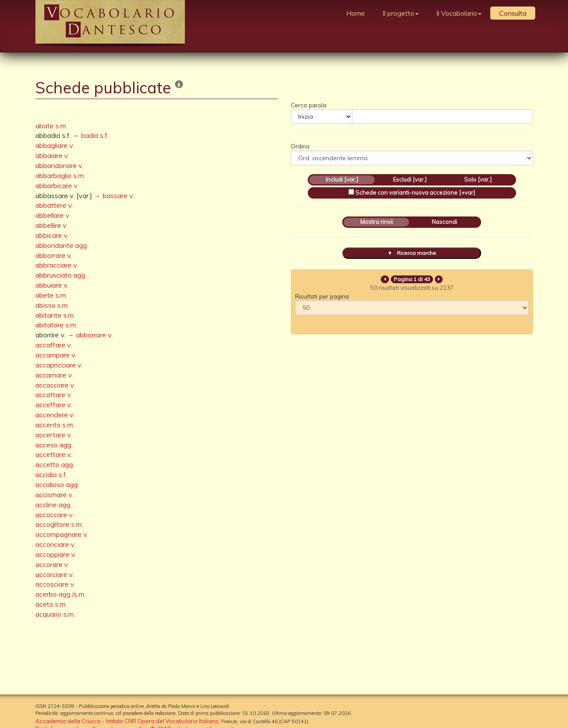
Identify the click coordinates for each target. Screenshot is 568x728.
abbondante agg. (62, 245)
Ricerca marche (417, 253)
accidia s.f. (51, 474)
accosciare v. (55, 584)
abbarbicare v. (57, 185)
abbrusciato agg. (61, 275)
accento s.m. (55, 425)
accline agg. (53, 505)
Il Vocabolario (459, 13)
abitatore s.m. (56, 325)
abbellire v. (52, 225)
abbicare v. (52, 235)
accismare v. (54, 494)
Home (356, 13)
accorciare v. (55, 574)
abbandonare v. (59, 165)
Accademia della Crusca (68, 721)
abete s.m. (51, 295)
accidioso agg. (57, 484)
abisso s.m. (52, 305)
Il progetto (401, 13)
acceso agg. (54, 445)
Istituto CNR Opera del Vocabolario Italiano (162, 721)
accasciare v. (55, 385)
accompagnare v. (62, 534)
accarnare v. (54, 375)
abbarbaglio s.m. (60, 175)
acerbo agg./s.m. (60, 594)
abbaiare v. (52, 155)
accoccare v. (55, 515)
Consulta (513, 13)
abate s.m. (51, 126)
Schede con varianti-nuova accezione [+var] (415, 192)
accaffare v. (54, 345)
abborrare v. (54, 255)
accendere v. (55, 415)
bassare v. (118, 196)
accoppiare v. (56, 554)
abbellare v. (53, 215)
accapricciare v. (59, 365)
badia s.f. (95, 135)
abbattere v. (54, 205)
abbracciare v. (57, 265)
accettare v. (54, 454)
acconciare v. (55, 544)
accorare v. (52, 564)
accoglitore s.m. (59, 524)
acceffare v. (54, 405)
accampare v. (56, 355)
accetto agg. (55, 464)
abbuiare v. (52, 285)
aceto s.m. (51, 604)
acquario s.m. (55, 614)
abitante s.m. (55, 315)
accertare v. (54, 435)
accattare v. (54, 395)
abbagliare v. (55, 145)
